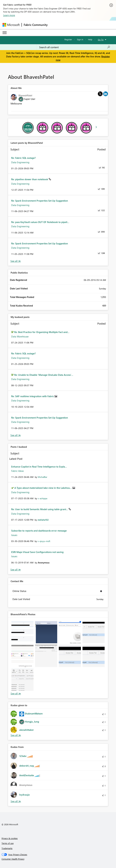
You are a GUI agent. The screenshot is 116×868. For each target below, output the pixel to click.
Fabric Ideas (17, 471)
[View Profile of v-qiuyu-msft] (44, 541)
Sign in (80, 39)
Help (90, 39)
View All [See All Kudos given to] (16, 735)
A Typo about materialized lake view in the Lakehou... (43, 488)
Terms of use (8, 843)
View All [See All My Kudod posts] (16, 435)
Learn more (9, 15)
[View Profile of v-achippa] (43, 498)
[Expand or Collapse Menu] (5, 33)
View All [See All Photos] (16, 694)
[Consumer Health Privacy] (58, 859)
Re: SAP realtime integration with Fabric (33, 396)
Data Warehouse (20, 336)
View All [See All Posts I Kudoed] (16, 570)
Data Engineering (20, 162)
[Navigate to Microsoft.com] (11, 25)
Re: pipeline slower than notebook (30, 179)
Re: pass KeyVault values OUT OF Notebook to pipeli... (40, 222)
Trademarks (7, 848)
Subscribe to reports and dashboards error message (39, 531)
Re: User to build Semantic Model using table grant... (40, 509)
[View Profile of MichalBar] (43, 477)
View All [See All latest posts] (16, 261)
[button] (22, 632)
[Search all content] (75, 47)
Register (68, 39)
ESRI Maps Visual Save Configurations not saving (37, 552)
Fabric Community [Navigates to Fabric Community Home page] (36, 25)
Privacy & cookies (10, 838)
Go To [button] (101, 40)
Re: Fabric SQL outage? (23, 158)
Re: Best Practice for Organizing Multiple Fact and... (42, 332)
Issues (14, 535)
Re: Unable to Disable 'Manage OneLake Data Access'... (44, 375)
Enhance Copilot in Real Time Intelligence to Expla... (39, 467)
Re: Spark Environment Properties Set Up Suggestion (40, 201)
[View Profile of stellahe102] (43, 520)
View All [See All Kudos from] (16, 801)
